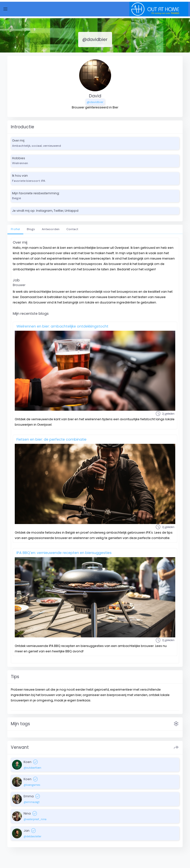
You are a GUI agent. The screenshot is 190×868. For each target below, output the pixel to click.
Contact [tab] (72, 229)
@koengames (32, 785)
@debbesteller (32, 836)
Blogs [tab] (31, 229)
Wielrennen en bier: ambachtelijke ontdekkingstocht (62, 326)
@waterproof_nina (35, 819)
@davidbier (95, 102)
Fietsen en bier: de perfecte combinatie (51, 439)
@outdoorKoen (32, 768)
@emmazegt (32, 802)
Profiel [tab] (15, 229)
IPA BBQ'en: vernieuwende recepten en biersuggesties (64, 553)
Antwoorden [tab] (51, 229)
